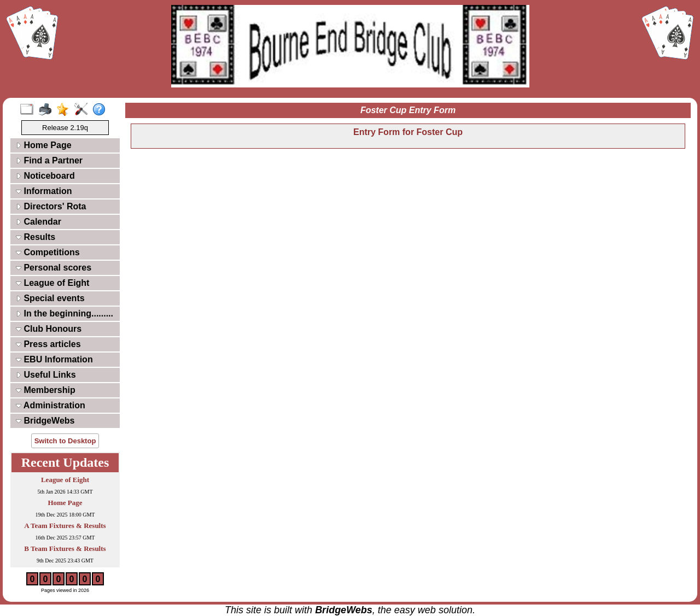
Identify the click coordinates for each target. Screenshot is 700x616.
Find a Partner (49, 160)
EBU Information (54, 359)
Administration (51, 405)
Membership (46, 390)
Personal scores (54, 268)
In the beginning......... (65, 313)
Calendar (39, 222)
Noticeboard (45, 176)
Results (36, 237)
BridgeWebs (45, 421)
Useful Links (46, 375)
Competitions (48, 252)
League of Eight (52, 283)
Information (44, 191)
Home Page (44, 145)
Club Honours (49, 329)
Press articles (48, 344)
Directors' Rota (51, 206)
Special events (50, 298)
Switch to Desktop (65, 441)
